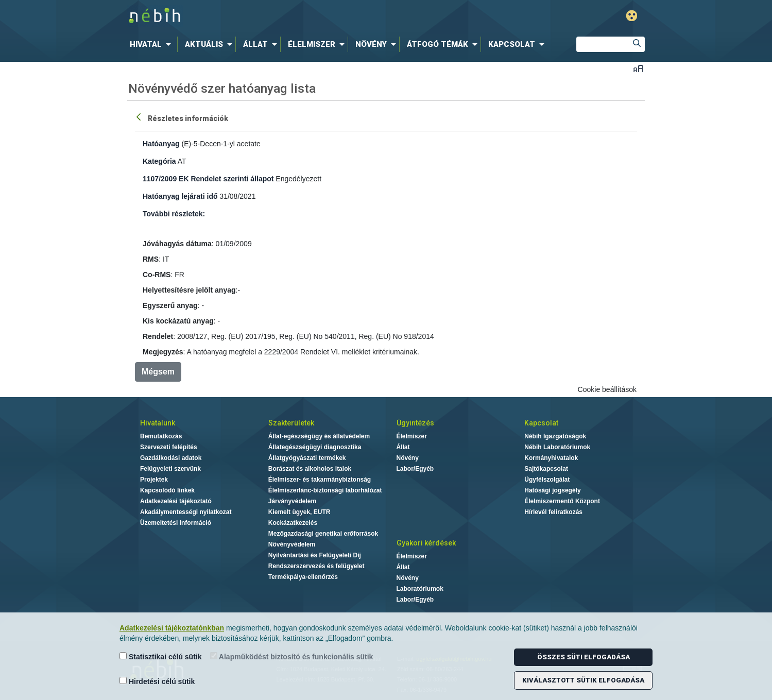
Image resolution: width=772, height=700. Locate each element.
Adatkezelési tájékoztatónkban (172, 628)
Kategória (159, 161)
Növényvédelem (292, 544)
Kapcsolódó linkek (167, 490)
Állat (403, 447)
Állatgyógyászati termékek (307, 458)
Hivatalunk (158, 423)
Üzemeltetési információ (176, 523)
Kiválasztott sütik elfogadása (583, 680)
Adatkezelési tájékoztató (176, 501)
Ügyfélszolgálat (547, 480)
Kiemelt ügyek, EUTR (299, 512)
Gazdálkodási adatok (171, 458)
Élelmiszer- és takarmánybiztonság (320, 480)
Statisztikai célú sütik (161, 656)
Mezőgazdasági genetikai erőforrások (323, 534)
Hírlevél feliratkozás (553, 512)
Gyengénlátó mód (632, 16)
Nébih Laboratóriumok (557, 447)
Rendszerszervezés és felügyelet (316, 566)
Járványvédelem (292, 501)
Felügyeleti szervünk (170, 469)
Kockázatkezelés (293, 523)
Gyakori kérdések (426, 543)
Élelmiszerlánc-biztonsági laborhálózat (325, 490)
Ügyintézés (415, 423)
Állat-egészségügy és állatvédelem (319, 436)
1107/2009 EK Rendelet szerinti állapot (208, 179)
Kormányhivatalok (551, 458)
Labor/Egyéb (415, 469)
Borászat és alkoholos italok (310, 469)
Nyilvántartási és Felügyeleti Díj (315, 555)
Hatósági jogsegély (552, 490)
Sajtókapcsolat (546, 469)
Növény (408, 458)
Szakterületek (291, 423)
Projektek (154, 480)
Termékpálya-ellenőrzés (303, 577)
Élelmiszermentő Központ (562, 501)
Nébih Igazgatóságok (555, 436)
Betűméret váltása (638, 68)
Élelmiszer (412, 436)
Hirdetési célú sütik (157, 681)
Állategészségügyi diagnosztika (315, 447)
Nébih (276, 16)
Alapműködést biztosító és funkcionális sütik (292, 656)
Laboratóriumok (420, 589)
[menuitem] (152, 44)
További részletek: (174, 214)
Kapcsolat (541, 423)
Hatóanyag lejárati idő (180, 196)
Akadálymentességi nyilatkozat (186, 512)
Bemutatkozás (161, 436)
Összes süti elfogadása (584, 657)
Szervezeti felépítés (169, 447)
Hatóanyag (161, 144)
